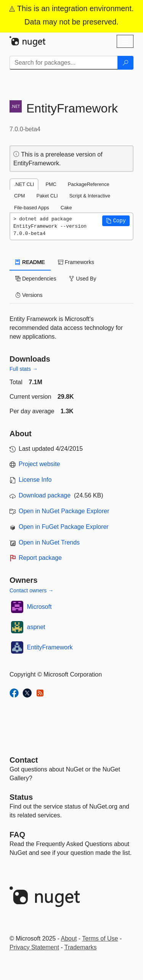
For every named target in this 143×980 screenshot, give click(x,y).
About (69, 938)
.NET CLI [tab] (24, 184)
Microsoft (39, 607)
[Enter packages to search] (64, 63)
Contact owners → (31, 590)
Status (21, 797)
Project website (39, 464)
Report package (40, 558)
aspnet (36, 627)
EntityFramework (50, 647)
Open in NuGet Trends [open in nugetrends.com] (49, 542)
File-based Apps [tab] (32, 208)
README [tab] (30, 262)
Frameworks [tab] (76, 262)
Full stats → (24, 369)
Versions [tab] (29, 295)
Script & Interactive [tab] (90, 196)
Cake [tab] (66, 208)
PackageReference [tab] (89, 184)
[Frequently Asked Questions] (17, 835)
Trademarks (81, 947)
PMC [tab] (51, 184)
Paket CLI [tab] (47, 196)
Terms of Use (100, 938)
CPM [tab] (19, 196)
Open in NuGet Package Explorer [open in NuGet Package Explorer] (64, 511)
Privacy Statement (34, 947)
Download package (45, 495)
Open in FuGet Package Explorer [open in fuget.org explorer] (64, 527)
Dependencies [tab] (36, 279)
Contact (24, 760)
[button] (116, 221)
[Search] (125, 63)
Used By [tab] (83, 279)
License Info (35, 480)
